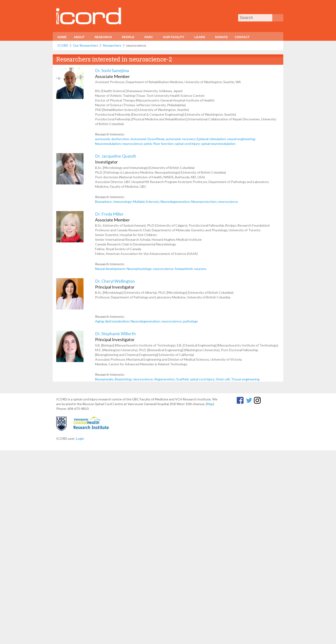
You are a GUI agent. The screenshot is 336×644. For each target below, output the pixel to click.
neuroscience (132, 144)
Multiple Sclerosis (146, 202)
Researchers (112, 45)
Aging (99, 321)
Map (210, 404)
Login (80, 438)
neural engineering (241, 139)
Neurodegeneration (175, 202)
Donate (221, 37)
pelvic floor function (159, 144)
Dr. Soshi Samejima (112, 70)
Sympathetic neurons (191, 269)
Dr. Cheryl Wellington (115, 281)
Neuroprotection (204, 202)
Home (62, 37)
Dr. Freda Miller (109, 214)
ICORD (63, 45)
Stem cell (223, 379)
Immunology (122, 202)
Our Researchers (86, 45)
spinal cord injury (187, 144)
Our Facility (174, 38)
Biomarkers (103, 202)
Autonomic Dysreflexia (147, 139)
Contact (242, 37)
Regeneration (164, 379)
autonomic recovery (180, 139)
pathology (190, 321)
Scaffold (182, 379)
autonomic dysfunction (112, 139)
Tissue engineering (245, 379)
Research (104, 38)
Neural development (110, 269)
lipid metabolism (117, 321)
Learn (200, 38)
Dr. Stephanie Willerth (115, 334)
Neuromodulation (108, 144)
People (129, 38)
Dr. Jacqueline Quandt (116, 156)
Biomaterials (104, 379)
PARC (149, 38)
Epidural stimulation (211, 139)
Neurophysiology (139, 269)
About (80, 38)
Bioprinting (123, 379)
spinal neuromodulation (218, 144)
